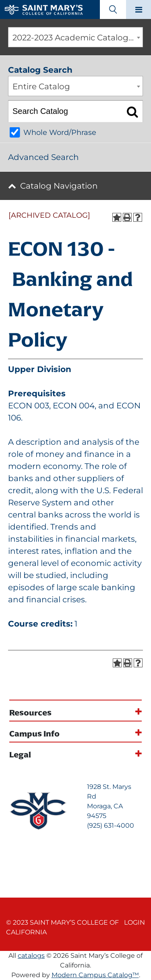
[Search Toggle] (113, 9)
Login (134, 922)
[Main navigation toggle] (139, 9)
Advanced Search (43, 157)
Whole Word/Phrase (60, 132)
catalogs (31, 956)
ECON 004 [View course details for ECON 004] (74, 406)
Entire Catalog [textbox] (41, 86)
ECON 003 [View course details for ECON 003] (29, 406)
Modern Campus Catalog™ (95, 975)
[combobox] (75, 37)
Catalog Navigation (59, 186)
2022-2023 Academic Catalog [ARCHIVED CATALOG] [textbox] (78, 38)
